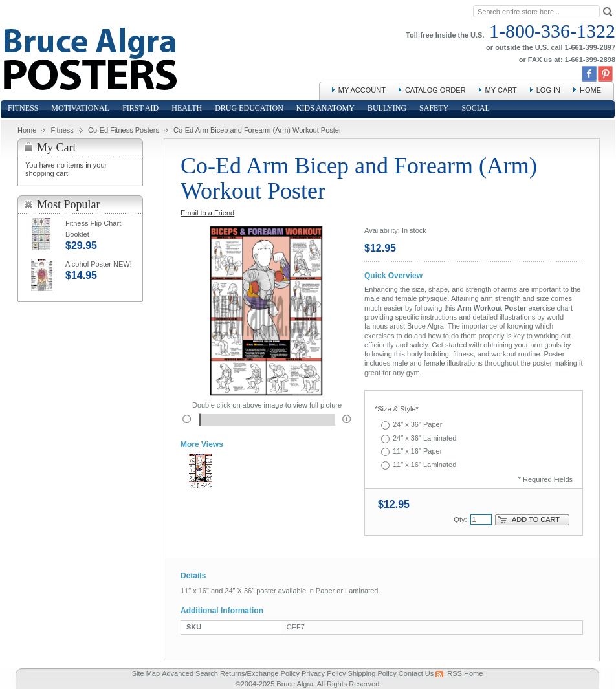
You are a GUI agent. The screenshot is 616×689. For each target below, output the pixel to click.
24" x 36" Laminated (424, 438)
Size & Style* (397, 409)
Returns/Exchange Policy (260, 673)
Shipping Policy (372, 673)
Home (590, 90)
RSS (455, 673)
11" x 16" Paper (417, 451)
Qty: (460, 519)
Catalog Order (435, 90)
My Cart (501, 90)
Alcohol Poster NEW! (99, 264)
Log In (548, 90)
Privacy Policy (324, 673)
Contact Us (416, 673)
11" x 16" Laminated (424, 465)
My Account (362, 90)
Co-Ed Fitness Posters (124, 130)
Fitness (62, 130)
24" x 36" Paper (417, 424)
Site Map (146, 673)
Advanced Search (190, 673)
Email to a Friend (207, 213)
